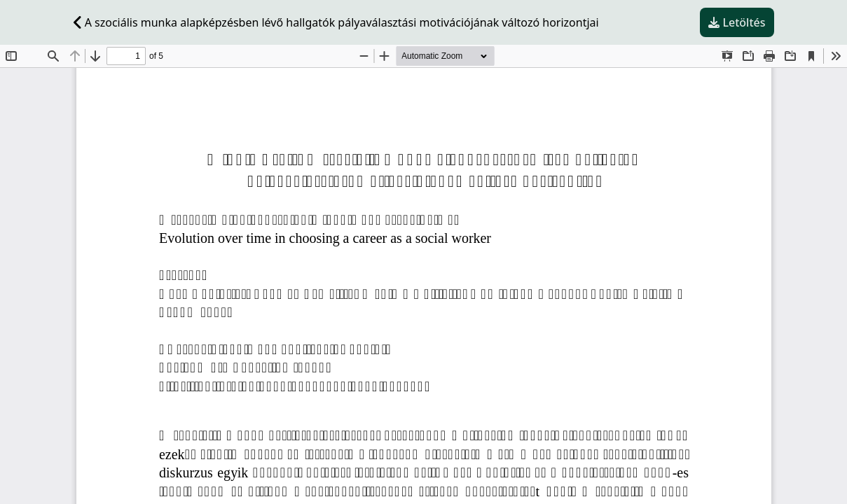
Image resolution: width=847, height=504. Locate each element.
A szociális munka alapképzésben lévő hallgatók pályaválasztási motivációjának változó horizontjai (336, 22)
